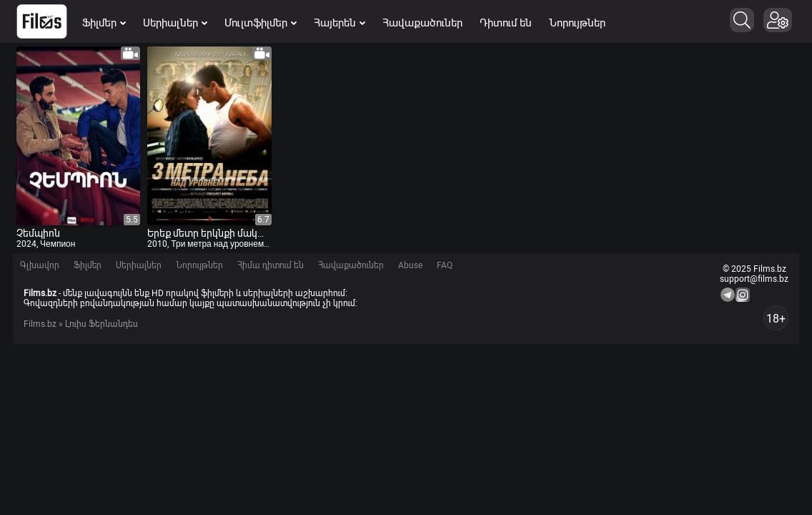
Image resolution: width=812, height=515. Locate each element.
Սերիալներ (175, 23)
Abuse (410, 265)
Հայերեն (340, 23)
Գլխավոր (40, 265)
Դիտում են (506, 23)
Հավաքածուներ (422, 23)
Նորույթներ (577, 23)
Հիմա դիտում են (271, 265)
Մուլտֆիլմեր (261, 23)
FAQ (445, 265)
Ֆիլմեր (104, 23)
